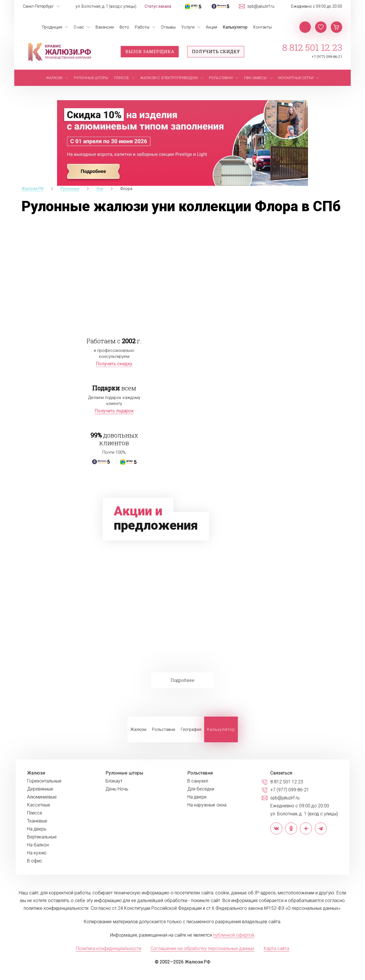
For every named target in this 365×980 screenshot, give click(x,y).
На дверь (37, 829)
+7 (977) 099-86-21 (327, 57)
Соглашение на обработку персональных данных (202, 948)
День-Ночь (117, 789)
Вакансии (105, 27)
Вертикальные (42, 837)
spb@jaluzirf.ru (261, 6)
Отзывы (168, 27)
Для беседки (201, 789)
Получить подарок (114, 411)
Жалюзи (138, 729)
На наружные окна (207, 805)
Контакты (262, 27)
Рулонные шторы (124, 773)
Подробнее (182, 680)
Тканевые (37, 821)
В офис (35, 861)
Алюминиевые (42, 797)
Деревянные (40, 789)
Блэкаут (114, 781)
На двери (197, 797)
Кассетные (39, 805)
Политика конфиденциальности (109, 948)
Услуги (188, 27)
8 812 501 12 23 (312, 47)
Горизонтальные (44, 781)
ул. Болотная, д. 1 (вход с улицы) (106, 6)
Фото (124, 27)
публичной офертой (234, 935)
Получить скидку (216, 52)
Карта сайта (276, 948)
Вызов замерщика (150, 52)
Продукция (52, 27)
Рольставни (164, 729)
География (191, 729)
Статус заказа (158, 6)
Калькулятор (235, 27)
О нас (79, 27)
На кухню (37, 853)
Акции (212, 27)
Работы (142, 27)
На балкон (38, 845)
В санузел (198, 781)
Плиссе (35, 813)
